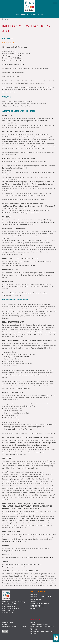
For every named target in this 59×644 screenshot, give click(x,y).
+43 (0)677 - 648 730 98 (13, 56)
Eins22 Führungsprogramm (41, 597)
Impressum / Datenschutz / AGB (14, 627)
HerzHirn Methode (37, 606)
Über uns (34, 595)
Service (33, 608)
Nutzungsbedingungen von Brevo (43, 558)
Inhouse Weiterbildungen (40, 604)
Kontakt (5, 625)
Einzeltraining (36, 599)
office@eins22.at (20, 528)
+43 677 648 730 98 (9, 610)
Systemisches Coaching (39, 625)
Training (34, 629)
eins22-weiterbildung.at (17, 60)
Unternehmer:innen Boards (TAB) (43, 631)
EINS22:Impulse (8, 622)
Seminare (34, 602)
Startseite (5, 19)
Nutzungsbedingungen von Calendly (14, 567)
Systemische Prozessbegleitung (43, 627)
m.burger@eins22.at (14, 58)
